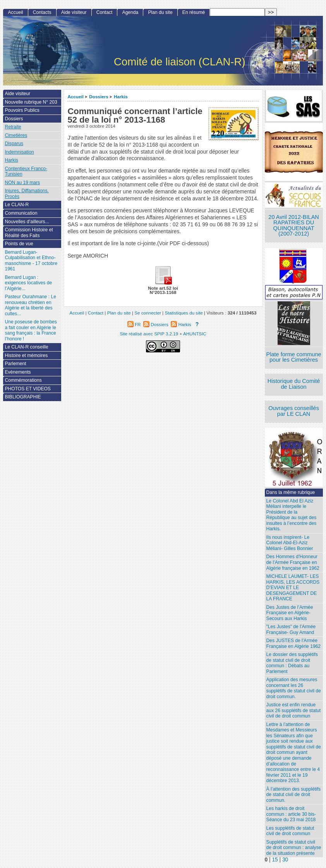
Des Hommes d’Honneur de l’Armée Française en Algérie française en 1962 (293, 562)
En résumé (194, 12)
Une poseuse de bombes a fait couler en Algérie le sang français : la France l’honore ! (31, 330)
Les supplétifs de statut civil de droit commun (290, 831)
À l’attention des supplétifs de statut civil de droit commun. (294, 795)
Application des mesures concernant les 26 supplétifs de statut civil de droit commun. (294, 688)
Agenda (130, 12)
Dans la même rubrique (291, 492)
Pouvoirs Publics (22, 110)
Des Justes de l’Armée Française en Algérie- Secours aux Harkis (290, 613)
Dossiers (99, 97)
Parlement (15, 364)
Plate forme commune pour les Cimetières (294, 357)
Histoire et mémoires (26, 355)
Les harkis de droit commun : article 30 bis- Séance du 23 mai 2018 (291, 814)
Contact (105, 12)
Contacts (42, 12)
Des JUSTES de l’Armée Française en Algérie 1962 (294, 643)
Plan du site (160, 12)
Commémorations (23, 380)
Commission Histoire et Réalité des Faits (29, 233)
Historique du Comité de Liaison (294, 384)
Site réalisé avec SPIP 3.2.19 (149, 334)
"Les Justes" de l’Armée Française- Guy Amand (291, 630)
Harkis (121, 97)
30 (285, 860)
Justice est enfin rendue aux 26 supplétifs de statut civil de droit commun (294, 710)
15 (275, 860)
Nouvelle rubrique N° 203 (31, 102)
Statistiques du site (184, 313)
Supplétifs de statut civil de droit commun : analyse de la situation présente (294, 848)
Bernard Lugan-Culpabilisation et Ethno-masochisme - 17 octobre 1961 (31, 261)
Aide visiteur (74, 12)
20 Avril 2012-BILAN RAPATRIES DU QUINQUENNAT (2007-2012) (293, 226)
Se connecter (148, 313)
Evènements (18, 372)
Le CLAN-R (17, 205)
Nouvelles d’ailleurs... (27, 222)
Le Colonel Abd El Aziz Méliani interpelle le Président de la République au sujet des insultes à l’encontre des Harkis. (292, 515)
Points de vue (19, 244)
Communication (21, 213)
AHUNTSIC (195, 334)
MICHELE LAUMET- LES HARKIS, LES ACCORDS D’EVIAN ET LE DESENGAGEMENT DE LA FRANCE (293, 588)
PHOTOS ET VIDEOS (28, 389)
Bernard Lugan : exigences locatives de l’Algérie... (28, 283)
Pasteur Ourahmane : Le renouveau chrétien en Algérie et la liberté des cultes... (30, 305)
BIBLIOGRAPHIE (23, 397)
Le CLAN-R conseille (26, 347)
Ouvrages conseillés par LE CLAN (294, 411)
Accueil (75, 97)
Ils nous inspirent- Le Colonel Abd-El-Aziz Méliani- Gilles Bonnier (290, 543)
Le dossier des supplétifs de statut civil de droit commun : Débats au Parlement (292, 663)
